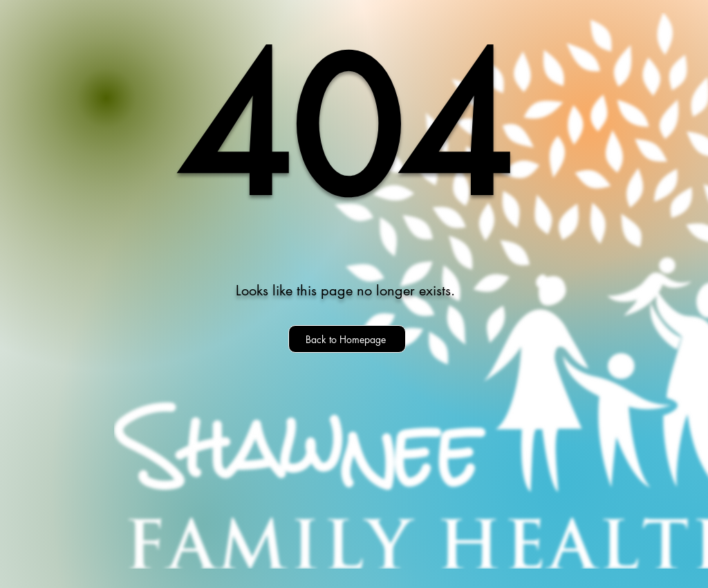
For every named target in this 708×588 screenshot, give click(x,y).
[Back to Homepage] (347, 339)
